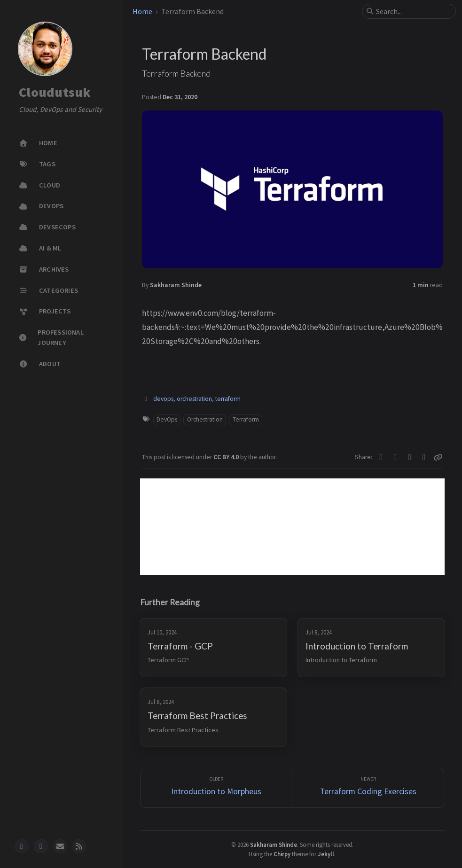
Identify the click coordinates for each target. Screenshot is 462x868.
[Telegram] (410, 457)
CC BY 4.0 (227, 457)
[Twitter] (381, 457)
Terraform (246, 419)
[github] (22, 846)
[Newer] (368, 788)
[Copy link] (438, 457)
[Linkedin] (424, 457)
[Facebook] (395, 457)
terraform (228, 399)
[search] (413, 11)
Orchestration (205, 419)
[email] (60, 846)
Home (142, 11)
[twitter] (41, 846)
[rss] (79, 846)
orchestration (194, 399)
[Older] (216, 788)
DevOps (167, 419)
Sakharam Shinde (176, 285)
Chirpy (282, 854)
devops (163, 399)
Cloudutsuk (55, 93)
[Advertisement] (292, 527)
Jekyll (326, 854)
